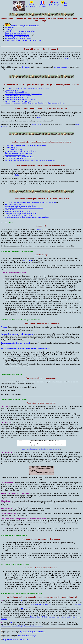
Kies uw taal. (65, 4)
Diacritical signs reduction (13, 149)
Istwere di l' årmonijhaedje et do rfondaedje (25, 26)
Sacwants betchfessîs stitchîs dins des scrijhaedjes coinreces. (25, 40)
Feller (67, 58)
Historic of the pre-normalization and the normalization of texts (26, 146)
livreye (38, 229)
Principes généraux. (11, 90)
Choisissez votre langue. (43, 5)
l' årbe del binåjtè (17, 626)
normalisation (36, 124)
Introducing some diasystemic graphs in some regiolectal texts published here (30, 160)
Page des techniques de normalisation (15, 640)
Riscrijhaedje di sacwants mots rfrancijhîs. (19, 38)
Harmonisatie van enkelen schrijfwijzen (18, 212)
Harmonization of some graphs (15, 155)
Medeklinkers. (10, 210)
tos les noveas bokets (61, 67)
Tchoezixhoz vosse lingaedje (31, 5)
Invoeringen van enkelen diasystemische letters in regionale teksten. (27, 217)
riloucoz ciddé (27, 260)
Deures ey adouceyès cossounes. (15, 33)
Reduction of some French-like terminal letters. (20, 151)
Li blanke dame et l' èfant (38, 617)
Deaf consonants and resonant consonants (18, 153)
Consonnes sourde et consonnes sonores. (18, 96)
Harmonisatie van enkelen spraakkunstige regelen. (21, 213)
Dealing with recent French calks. (16, 158)
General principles (11, 148)
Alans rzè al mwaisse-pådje (27, 636)
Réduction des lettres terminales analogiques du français (23, 94)
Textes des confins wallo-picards (41, 604)
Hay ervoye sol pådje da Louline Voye (32, 632)
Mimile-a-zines (6, 626)
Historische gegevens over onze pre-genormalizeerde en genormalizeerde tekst (31, 202)
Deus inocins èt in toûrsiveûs (33, 626)
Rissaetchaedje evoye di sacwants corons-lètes (20, 31)
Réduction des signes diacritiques (16, 92)
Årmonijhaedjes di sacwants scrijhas (17, 35)
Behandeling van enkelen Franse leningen (18, 215)
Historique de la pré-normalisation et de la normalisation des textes (27, 88)
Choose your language (54, 4)
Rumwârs (78, 604)
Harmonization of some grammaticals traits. (19, 157)
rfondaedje (25, 67)
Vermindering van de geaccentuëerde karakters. (20, 206)
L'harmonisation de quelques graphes (17, 97)
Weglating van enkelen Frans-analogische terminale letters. (24, 208)
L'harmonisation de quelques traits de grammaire (21, 99)
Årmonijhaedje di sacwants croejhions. (18, 37)
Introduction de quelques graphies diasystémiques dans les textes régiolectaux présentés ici (35, 103)
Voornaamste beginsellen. (13, 204)
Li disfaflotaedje (10, 29)
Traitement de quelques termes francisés (18, 101)
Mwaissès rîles (10, 27)
